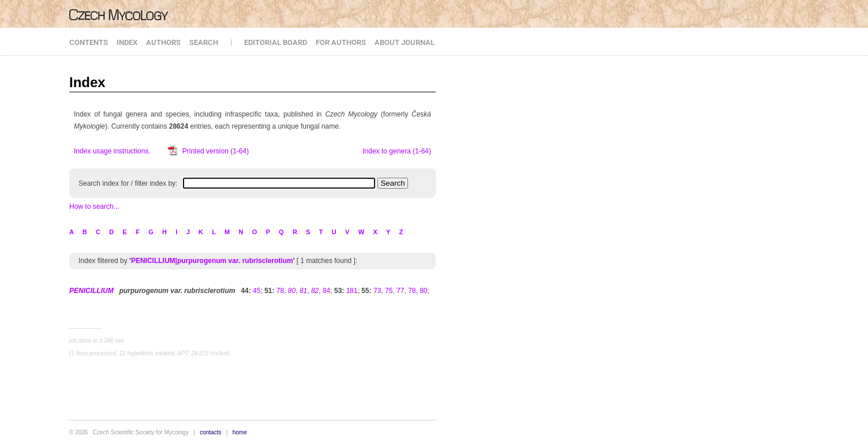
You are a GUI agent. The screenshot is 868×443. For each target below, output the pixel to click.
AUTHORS (163, 42)
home (240, 432)
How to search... (94, 207)
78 (280, 291)
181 (352, 291)
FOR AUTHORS (341, 42)
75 (389, 291)
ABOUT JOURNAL (405, 42)
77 (400, 291)
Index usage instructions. (112, 151)
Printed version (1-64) (216, 151)
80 (423, 291)
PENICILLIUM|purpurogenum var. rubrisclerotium (212, 261)
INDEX (127, 42)
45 (257, 291)
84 (326, 291)
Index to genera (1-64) (397, 151)
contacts (210, 432)
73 (377, 291)
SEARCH (204, 42)
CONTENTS (89, 42)
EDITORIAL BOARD (276, 42)
